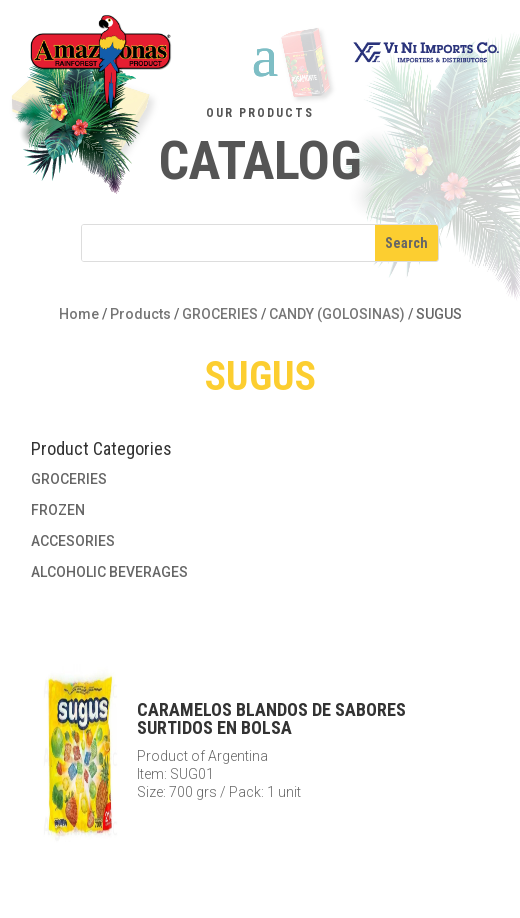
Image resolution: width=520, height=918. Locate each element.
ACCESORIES (73, 541)
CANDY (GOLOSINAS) (337, 314)
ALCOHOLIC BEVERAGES (109, 572)
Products (140, 314)
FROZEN (58, 510)
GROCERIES (220, 314)
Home (79, 314)
